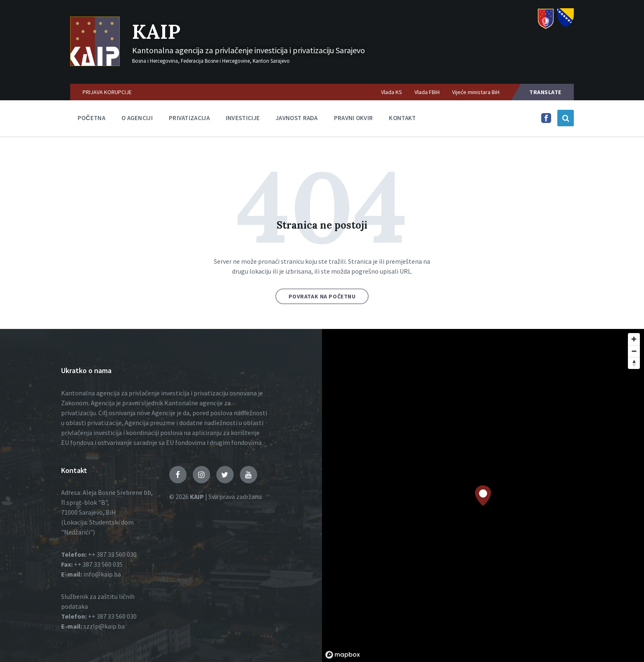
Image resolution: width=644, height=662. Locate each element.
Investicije (243, 118)
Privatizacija (189, 118)
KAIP (156, 32)
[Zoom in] (634, 339)
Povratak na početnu (322, 296)
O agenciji (137, 118)
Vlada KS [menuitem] (392, 92)
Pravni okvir (354, 118)
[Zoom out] (634, 351)
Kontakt (402, 118)
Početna (91, 118)
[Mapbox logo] (343, 655)
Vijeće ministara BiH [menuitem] (476, 92)
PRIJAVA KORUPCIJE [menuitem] (107, 92)
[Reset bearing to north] (634, 363)
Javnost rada (297, 118)
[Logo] (95, 64)
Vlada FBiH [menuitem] (427, 92)
